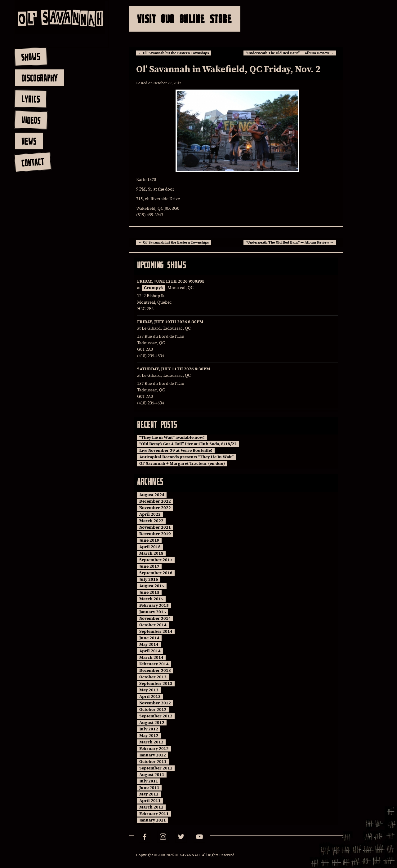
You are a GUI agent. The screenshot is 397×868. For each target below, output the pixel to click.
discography (40, 78)
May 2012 (149, 736)
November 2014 (155, 619)
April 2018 (150, 547)
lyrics (31, 99)
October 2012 (153, 710)
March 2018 (151, 553)
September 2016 (156, 573)
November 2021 (155, 527)
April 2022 (150, 514)
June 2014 (149, 638)
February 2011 (154, 814)
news (29, 141)
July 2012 (149, 729)
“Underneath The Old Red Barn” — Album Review (290, 53)
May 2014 (149, 645)
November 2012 (155, 703)
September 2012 (156, 716)
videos (31, 120)
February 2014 (154, 664)
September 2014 (156, 632)
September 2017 (156, 560)
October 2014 (153, 625)
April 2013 (150, 697)
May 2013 (149, 690)
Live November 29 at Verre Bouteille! (176, 451)
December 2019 (155, 534)
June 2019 (149, 540)
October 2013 (153, 677)
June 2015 (149, 593)
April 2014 (150, 651)
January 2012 (153, 755)
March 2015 (151, 599)
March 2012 (151, 742)
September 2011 (156, 768)
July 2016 (149, 579)
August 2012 (152, 723)
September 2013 (156, 684)
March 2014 (151, 658)
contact (32, 162)
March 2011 (151, 807)
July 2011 (149, 781)
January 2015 (153, 612)
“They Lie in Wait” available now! (172, 438)
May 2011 (149, 794)
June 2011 (149, 788)
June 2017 (149, 566)
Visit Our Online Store (185, 19)
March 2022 (151, 521)
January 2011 (153, 820)
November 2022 (155, 508)
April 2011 (150, 801)
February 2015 (154, 606)
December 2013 (155, 671)
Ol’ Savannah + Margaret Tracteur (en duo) (182, 464)
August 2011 (152, 775)
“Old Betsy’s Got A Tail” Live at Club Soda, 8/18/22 (188, 444)
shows (31, 57)
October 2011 (153, 762)
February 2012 (154, 749)
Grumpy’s (154, 288)
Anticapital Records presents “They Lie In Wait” (186, 457)
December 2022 (155, 501)
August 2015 (152, 586)
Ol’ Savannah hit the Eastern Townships (174, 53)
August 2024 (152, 495)
